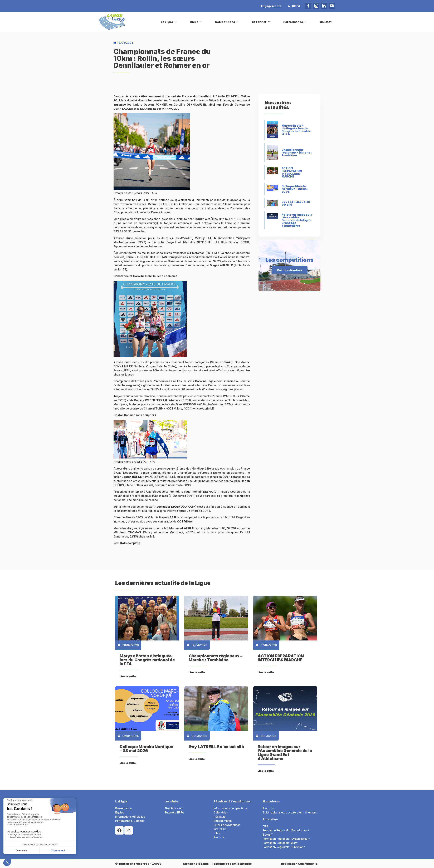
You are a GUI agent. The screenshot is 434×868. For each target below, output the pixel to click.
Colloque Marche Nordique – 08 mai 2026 (294, 189)
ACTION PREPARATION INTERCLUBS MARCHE (292, 172)
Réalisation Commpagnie (299, 864)
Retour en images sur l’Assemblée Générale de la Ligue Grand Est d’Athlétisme (297, 220)
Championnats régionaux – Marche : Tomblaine (297, 152)
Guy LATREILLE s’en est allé (296, 203)
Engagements (271, 6)
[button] (169, 22)
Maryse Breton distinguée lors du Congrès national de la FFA (296, 130)
